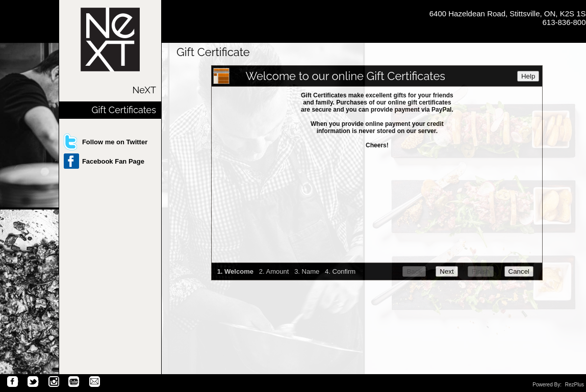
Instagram (54, 382)
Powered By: (547, 385)
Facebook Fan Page (113, 161)
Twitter (33, 382)
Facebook (13, 382)
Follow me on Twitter (115, 142)
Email (94, 382)
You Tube (74, 382)
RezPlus (575, 385)
